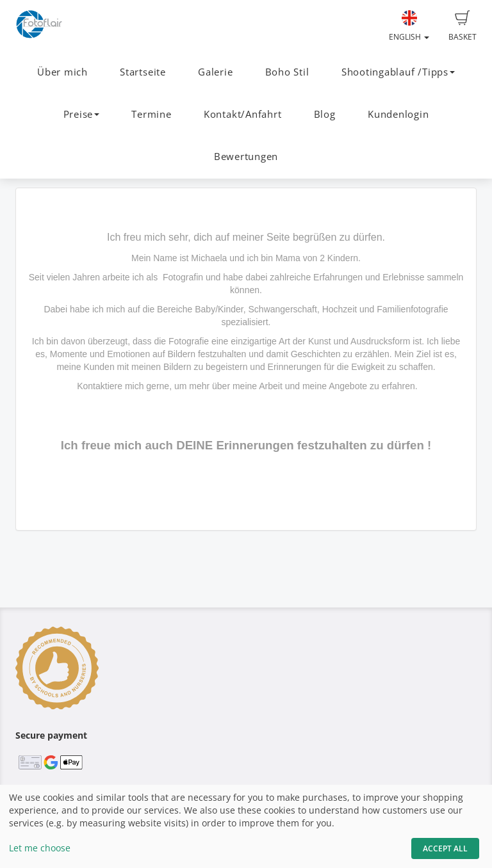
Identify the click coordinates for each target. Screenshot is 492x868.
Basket (463, 26)
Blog (325, 114)
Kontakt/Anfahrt (243, 114)
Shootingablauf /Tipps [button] (398, 72)
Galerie (215, 72)
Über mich (62, 72)
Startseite (143, 72)
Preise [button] (82, 114)
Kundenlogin (398, 114)
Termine (151, 114)
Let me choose (40, 848)
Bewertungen (246, 157)
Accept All (445, 848)
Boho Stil (287, 72)
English (409, 26)
